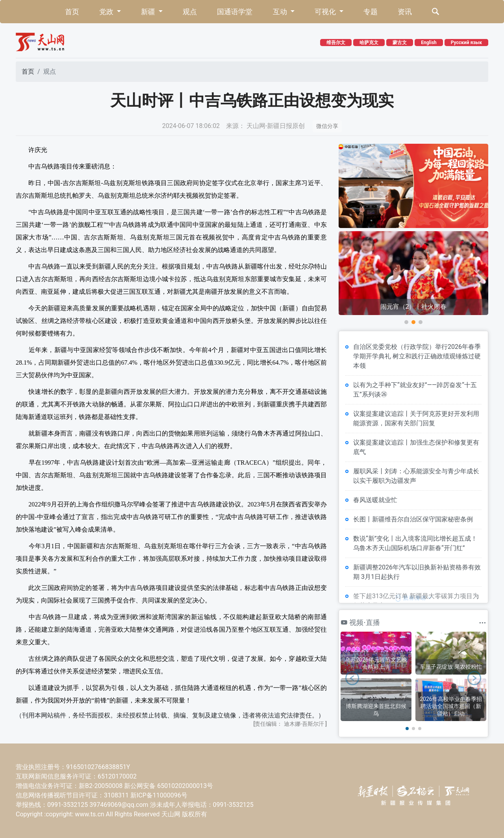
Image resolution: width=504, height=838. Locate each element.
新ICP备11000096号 (159, 795)
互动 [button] (281, 12)
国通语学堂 (235, 12)
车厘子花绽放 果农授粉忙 (451, 667)
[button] (406, 322)
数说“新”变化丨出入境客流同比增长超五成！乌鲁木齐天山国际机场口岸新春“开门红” (415, 543)
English (429, 43)
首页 (72, 12)
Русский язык (466, 43)
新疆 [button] (149, 12)
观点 (190, 12)
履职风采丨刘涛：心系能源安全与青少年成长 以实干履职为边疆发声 (416, 476)
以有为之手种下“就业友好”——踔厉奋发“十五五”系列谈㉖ (415, 390)
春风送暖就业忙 (375, 500)
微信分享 (327, 126)
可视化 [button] (326, 12)
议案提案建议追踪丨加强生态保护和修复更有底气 (416, 447)
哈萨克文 (369, 43)
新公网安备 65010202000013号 (169, 786)
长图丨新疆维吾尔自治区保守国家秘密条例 (413, 519)
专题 (371, 12)
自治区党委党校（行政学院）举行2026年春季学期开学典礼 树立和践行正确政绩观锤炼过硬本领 (417, 356)
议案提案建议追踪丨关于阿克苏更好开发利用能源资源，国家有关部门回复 (416, 418)
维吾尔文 (336, 43)
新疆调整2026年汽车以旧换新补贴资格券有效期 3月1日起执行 (417, 572)
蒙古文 (400, 43)
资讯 (405, 12)
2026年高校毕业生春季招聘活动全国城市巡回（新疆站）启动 (451, 706)
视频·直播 (360, 622)
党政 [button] (107, 12)
